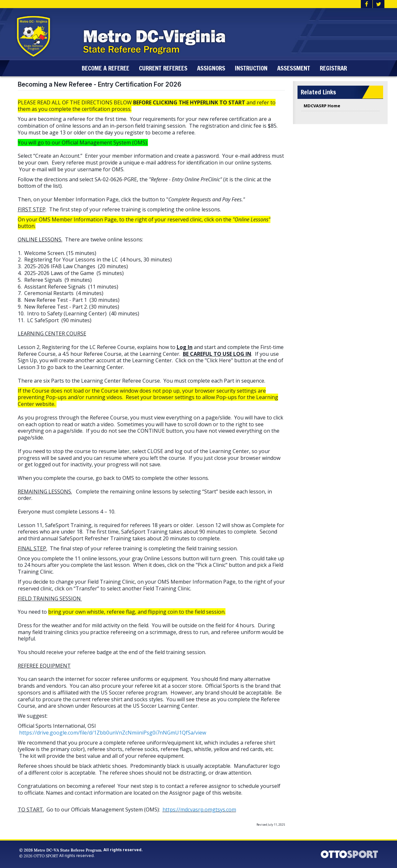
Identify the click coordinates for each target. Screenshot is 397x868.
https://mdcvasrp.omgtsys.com (199, 810)
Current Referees (165, 68)
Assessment (296, 68)
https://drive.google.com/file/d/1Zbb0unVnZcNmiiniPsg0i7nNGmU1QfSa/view (113, 733)
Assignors (213, 68)
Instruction (253, 68)
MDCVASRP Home (322, 106)
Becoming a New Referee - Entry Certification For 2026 (99, 85)
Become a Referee (108, 68)
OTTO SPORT (46, 856)
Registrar (336, 68)
